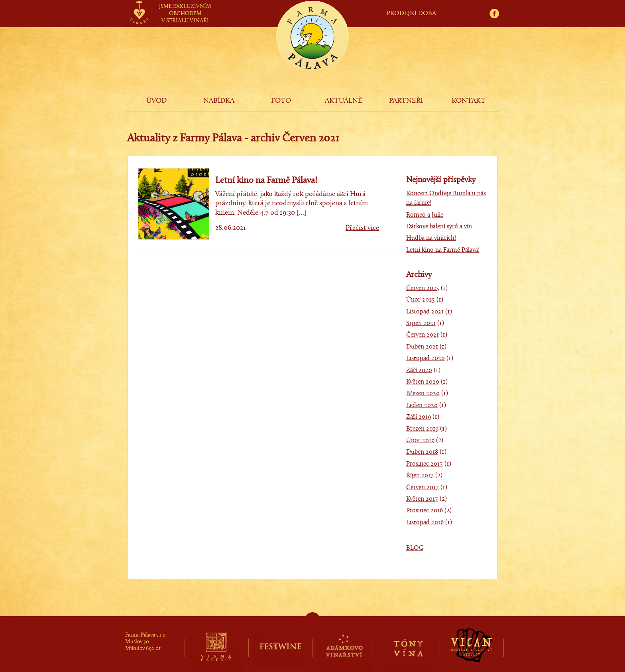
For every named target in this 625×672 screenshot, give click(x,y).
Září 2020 (419, 370)
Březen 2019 (422, 429)
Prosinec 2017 (425, 464)
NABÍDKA (219, 101)
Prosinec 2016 (425, 511)
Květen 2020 (423, 382)
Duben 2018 (422, 452)
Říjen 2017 (420, 476)
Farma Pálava (312, 50)
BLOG (415, 548)
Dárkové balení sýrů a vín (439, 227)
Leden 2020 (422, 406)
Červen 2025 (423, 288)
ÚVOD (156, 101)
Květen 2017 (422, 499)
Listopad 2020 (426, 359)
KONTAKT (469, 101)
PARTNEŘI (406, 101)
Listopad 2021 (425, 312)
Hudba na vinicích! (431, 238)
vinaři (139, 5)
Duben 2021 (422, 347)
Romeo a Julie (425, 215)
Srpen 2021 (421, 323)
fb (497, 5)
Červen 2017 (423, 488)
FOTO (281, 101)
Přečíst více (362, 228)
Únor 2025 (421, 300)
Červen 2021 (423, 335)
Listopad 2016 (425, 523)
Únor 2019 (420, 441)
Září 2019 (419, 417)
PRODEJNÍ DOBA (411, 14)
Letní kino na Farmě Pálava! (266, 181)
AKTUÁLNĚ (344, 101)
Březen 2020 (423, 394)
